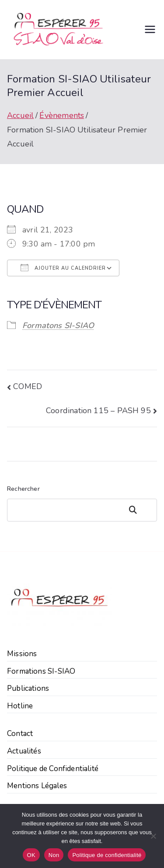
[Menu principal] (150, 29)
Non (54, 855)
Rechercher (23, 489)
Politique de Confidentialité (53, 769)
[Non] (153, 836)
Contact (20, 734)
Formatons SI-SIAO (58, 325)
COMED (28, 386)
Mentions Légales (37, 786)
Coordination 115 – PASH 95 (98, 411)
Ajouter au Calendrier (63, 268)
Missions (22, 654)
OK (31, 855)
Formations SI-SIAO (41, 671)
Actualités (24, 751)
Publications (28, 688)
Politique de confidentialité (107, 855)
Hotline (20, 706)
